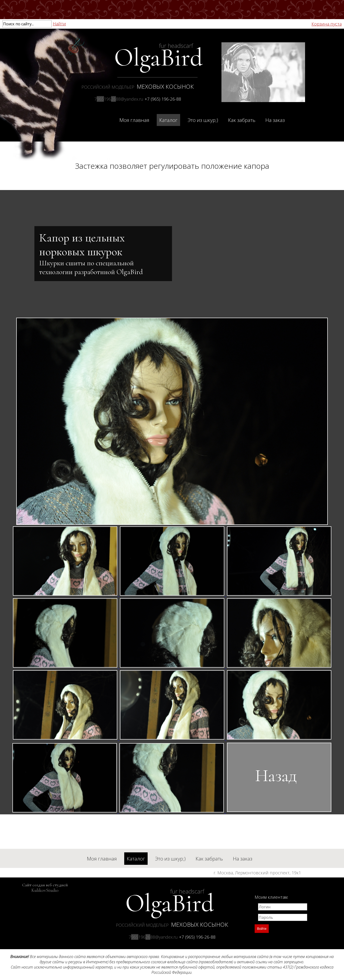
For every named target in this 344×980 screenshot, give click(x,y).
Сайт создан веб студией (45, 888)
